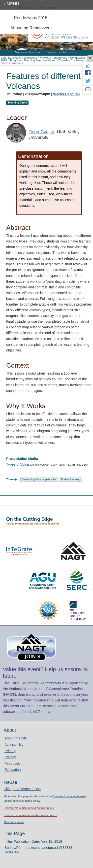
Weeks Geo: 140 (66, 94)
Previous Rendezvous (53, 58)
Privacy (10, 757)
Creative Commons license (69, 796)
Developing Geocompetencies (39, 479)
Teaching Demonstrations (39, 60)
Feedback (12, 764)
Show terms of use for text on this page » (29, 808)
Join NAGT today (36, 712)
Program (15, 60)
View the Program (28, 52)
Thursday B (65, 60)
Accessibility (14, 745)
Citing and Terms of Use (22, 789)
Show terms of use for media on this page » (31, 815)
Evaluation (13, 770)
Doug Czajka (41, 132)
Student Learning (70, 479)
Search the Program (61, 52)
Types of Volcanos (20, 464)
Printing (10, 751)
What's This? (12, 852)
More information (14, 822)
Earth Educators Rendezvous (19, 58)
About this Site (16, 738)
